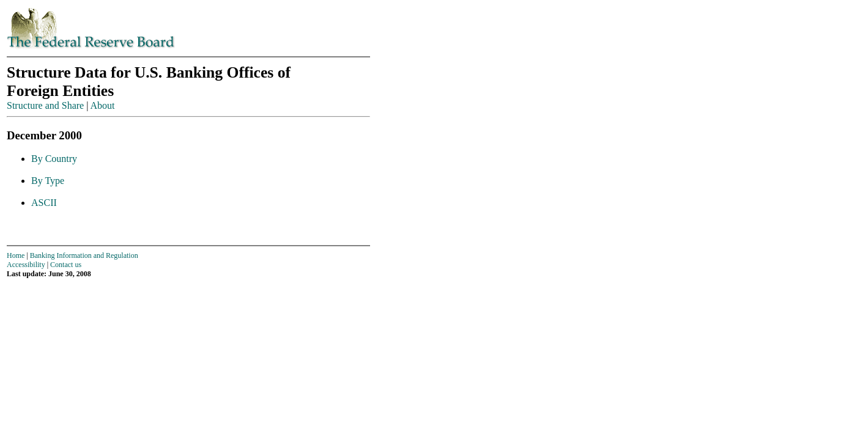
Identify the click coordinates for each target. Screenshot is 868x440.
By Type (48, 181)
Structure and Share (45, 105)
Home (16, 255)
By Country (54, 159)
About (103, 105)
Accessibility (26, 265)
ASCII (44, 203)
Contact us (66, 265)
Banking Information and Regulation (84, 255)
